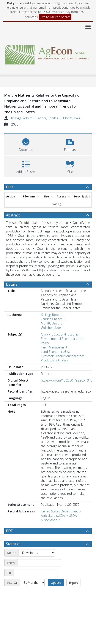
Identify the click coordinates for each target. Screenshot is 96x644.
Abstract (13, 215)
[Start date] (39, 573)
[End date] (35, 583)
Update (56, 593)
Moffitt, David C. (74, 118)
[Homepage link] (48, 54)
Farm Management (54, 347)
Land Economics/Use (56, 352)
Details (12, 284)
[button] (70, 144)
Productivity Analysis (55, 360)
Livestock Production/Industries (63, 356)
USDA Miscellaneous (59, 518)
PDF (9, 531)
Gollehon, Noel (51, 328)
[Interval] (32, 593)
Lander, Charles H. (49, 118)
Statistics (13, 554)
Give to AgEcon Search (55, 17)
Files (10, 187)
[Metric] (37, 563)
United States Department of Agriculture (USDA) (61, 513)
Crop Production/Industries (60, 334)
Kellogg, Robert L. (23, 118)
